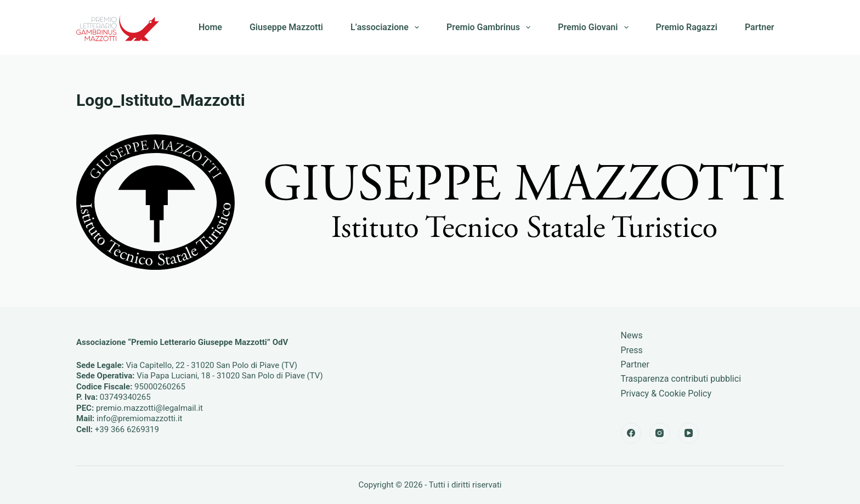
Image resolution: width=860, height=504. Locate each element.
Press (632, 350)
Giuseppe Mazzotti (286, 27)
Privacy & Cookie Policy (666, 393)
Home (210, 27)
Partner (760, 27)
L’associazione (387, 27)
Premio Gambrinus (491, 27)
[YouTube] (689, 433)
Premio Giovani (595, 27)
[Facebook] (631, 433)
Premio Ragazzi (687, 27)
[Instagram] (660, 433)
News (632, 335)
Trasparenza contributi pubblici (681, 379)
